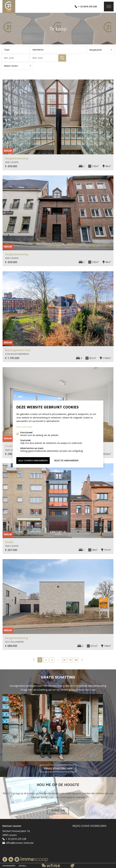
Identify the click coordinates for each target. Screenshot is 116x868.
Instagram (17, 859)
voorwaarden (9, 866)
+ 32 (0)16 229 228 (87, 6)
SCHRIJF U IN (58, 810)
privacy (22, 866)
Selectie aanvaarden (66, 460)
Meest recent (11, 66)
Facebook (5, 859)
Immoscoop (34, 859)
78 (64, 660)
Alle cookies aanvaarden (33, 460)
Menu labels (109, 7)
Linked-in (11, 859)
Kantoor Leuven (12, 826)
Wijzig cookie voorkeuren (89, 826)
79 (70, 660)
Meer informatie (24, 427)
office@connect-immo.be (20, 843)
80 (76, 660)
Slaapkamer (96, 50)
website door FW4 (72, 866)
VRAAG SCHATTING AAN (58, 768)
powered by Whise (54, 865)
